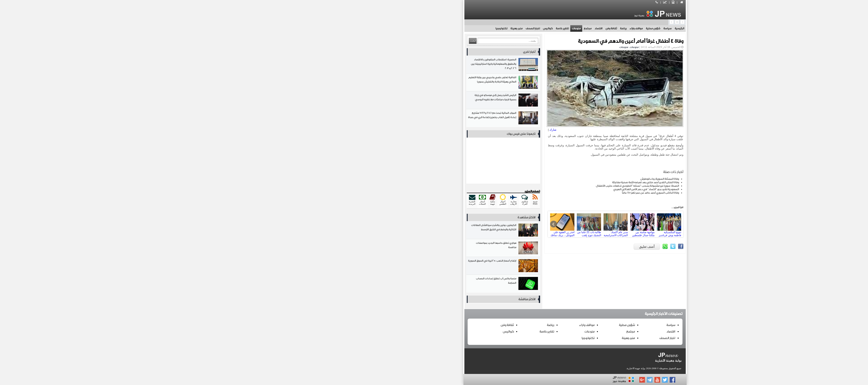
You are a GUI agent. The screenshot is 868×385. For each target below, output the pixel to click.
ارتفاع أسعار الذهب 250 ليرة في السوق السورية (362, 267)
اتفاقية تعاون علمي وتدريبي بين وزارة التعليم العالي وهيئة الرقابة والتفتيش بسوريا (362, 83)
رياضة (482, 28)
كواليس (407, 28)
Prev (413, 224)
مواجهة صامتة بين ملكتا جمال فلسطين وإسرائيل (486, 224)
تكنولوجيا (360, 28)
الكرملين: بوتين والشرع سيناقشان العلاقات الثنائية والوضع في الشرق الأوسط (362, 231)
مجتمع (447, 28)
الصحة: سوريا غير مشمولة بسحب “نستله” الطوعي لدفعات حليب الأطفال (496, 186)
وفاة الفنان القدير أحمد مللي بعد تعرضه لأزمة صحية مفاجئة (505, 182)
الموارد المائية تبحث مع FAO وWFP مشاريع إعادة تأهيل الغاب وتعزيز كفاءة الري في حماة (362, 119)
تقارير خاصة (421, 28)
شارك (412, 130)
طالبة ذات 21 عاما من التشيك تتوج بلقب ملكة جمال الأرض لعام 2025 (432, 224)
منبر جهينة (375, 28)
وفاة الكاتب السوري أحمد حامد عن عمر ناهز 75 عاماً (509, 193)
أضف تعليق (506, 247)
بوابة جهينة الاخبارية (495, 368)
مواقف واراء (495, 28)
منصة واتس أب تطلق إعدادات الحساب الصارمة (362, 284)
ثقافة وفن (470, 28)
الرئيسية (538, 28)
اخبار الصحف (392, 28)
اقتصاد (457, 28)
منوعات (435, 28)
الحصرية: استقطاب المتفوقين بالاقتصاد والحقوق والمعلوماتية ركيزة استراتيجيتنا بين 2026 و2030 (362, 65)
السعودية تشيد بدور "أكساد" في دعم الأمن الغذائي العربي (505, 189)
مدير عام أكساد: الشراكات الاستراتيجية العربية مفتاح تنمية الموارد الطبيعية (459, 224)
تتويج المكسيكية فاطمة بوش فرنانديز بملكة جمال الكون (512, 224)
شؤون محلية (512, 28)
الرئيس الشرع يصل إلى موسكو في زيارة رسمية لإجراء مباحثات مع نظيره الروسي (362, 101)
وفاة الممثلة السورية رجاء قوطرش (519, 179)
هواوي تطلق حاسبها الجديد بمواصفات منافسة (362, 249)
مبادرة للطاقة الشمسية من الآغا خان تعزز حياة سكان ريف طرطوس (541, 224)
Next (537, 224)
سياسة (526, 28)
